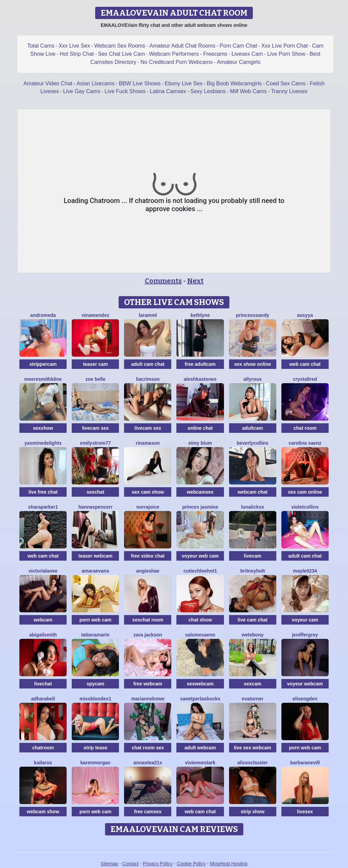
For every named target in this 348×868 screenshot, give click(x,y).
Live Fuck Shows (125, 91)
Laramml (148, 315)
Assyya (305, 315)
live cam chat (253, 620)
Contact (130, 864)
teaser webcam (95, 556)
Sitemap (109, 864)
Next (195, 281)
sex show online (253, 364)
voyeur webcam (305, 684)
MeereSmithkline (43, 379)
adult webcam (200, 748)
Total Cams (41, 46)
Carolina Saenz (305, 443)
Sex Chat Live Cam (122, 54)
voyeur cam (305, 620)
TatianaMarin (95, 635)
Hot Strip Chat (77, 54)
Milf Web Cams (248, 91)
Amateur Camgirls (239, 62)
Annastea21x (148, 763)
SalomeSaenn (200, 635)
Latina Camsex (168, 91)
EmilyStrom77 (95, 443)
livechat (43, 684)
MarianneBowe (148, 699)
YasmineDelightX (43, 443)
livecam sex (95, 428)
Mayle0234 (305, 571)
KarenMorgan (95, 763)
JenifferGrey (305, 635)
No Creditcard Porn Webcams (176, 62)
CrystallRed (305, 379)
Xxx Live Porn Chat (285, 46)
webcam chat (253, 492)
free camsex (148, 812)
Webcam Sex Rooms (120, 46)
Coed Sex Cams (286, 83)
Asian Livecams (95, 83)
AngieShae (148, 571)
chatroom (43, 748)
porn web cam (95, 620)
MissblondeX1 (95, 699)
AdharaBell (43, 699)
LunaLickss (253, 507)
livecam (253, 556)
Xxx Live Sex (74, 46)
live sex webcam (253, 748)
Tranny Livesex (289, 91)
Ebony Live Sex (184, 83)
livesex (305, 812)
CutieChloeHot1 (200, 571)
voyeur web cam (200, 556)
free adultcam (200, 364)
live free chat (43, 492)
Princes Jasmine (200, 507)
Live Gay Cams (82, 91)
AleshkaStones (200, 379)
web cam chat (305, 364)
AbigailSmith (43, 635)
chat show (200, 620)
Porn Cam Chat (238, 46)
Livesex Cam (247, 54)
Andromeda (43, 315)
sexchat (95, 492)
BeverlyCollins (253, 443)
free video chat (148, 556)
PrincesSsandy (253, 315)
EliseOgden (305, 699)
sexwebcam (200, 684)
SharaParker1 (43, 507)
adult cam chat (148, 364)
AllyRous (253, 379)
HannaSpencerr (95, 507)
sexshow (43, 428)
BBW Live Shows (140, 83)
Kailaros (43, 763)
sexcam (253, 684)
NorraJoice (148, 507)
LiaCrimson (148, 379)
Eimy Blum (200, 443)
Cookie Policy (191, 864)
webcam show (43, 812)
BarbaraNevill (305, 763)
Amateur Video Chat (48, 83)
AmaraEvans (95, 571)
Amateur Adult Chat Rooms (182, 46)
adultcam (252, 428)
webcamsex (200, 492)
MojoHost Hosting (229, 864)
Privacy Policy (158, 864)
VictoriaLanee (43, 571)
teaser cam (95, 364)
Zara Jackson (148, 635)
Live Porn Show (286, 54)
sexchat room (148, 620)
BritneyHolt (253, 571)
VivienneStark (200, 763)
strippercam (43, 364)
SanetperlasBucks (200, 699)
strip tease (95, 748)
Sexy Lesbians (208, 91)
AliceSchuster (253, 763)
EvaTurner (253, 699)
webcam (43, 620)
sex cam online (305, 492)
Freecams (215, 54)
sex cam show (148, 492)
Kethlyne (200, 315)
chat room (305, 428)
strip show (253, 812)
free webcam (148, 684)
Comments (163, 281)
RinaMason (148, 443)
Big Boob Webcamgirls (234, 83)
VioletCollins (305, 507)
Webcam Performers (174, 54)
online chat (200, 428)
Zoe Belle (95, 379)
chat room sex (148, 748)
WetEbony (253, 635)
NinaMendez (95, 315)
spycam (95, 684)
